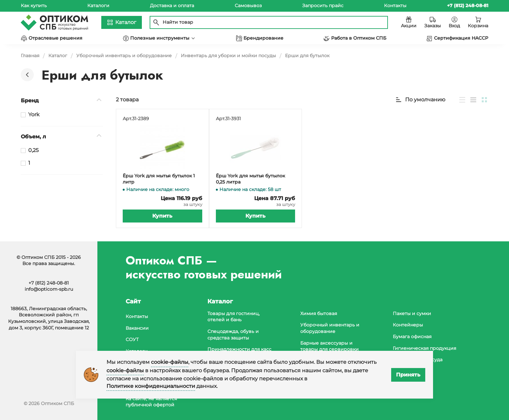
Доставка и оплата (172, 6)
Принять (408, 375)
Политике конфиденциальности (151, 386)
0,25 (33, 150)
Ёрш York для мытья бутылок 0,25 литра (250, 179)
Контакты (395, 6)
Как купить (34, 6)
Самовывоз (248, 6)
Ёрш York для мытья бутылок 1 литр (159, 179)
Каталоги (98, 6)
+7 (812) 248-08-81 (49, 283)
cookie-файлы (170, 362)
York (34, 115)
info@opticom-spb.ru (49, 289)
